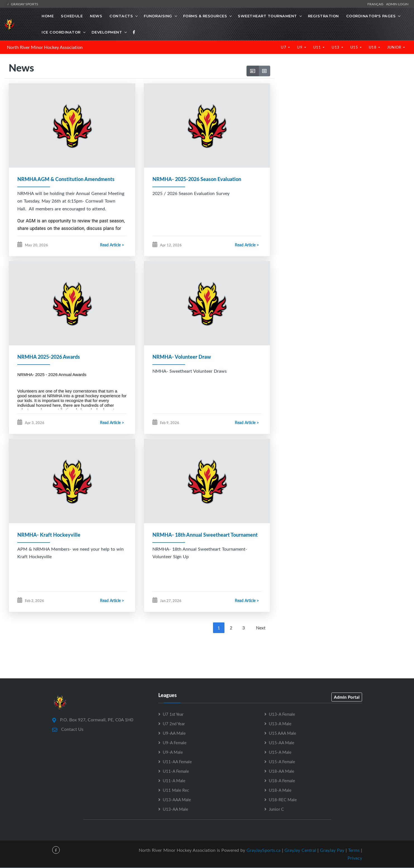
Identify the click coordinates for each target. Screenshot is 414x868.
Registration (323, 16)
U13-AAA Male (177, 800)
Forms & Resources (205, 16)
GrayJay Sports (22, 4)
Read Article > (112, 245)
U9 (300, 47)
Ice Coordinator (61, 32)
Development (107, 32)
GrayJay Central (300, 850)
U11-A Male (174, 781)
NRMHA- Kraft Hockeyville (49, 535)
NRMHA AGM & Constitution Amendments (66, 179)
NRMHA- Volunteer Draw (182, 357)
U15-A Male (280, 752)
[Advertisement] (342, 109)
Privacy (355, 858)
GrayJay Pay (332, 850)
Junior (395, 47)
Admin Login (397, 4)
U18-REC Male (283, 800)
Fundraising (158, 16)
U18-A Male (280, 790)
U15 (355, 47)
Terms (354, 850)
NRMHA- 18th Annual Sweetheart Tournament (205, 535)
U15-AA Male (282, 743)
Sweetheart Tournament (267, 16)
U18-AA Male (282, 771)
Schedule (72, 16)
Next (261, 628)
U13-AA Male (175, 809)
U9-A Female (175, 743)
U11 (318, 47)
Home (48, 16)
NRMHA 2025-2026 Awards (49, 357)
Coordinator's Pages (371, 16)
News (96, 16)
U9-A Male (173, 752)
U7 (284, 47)
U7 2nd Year (174, 724)
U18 (373, 47)
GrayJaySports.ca (264, 850)
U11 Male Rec (176, 790)
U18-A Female (282, 781)
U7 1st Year (173, 714)
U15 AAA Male (283, 733)
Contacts (121, 16)
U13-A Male (280, 724)
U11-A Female (176, 771)
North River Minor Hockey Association (45, 47)
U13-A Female (282, 714)
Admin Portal (347, 697)
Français (376, 4)
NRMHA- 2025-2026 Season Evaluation (197, 179)
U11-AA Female (177, 762)
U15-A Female (282, 762)
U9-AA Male (174, 733)
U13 (336, 47)
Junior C (276, 809)
